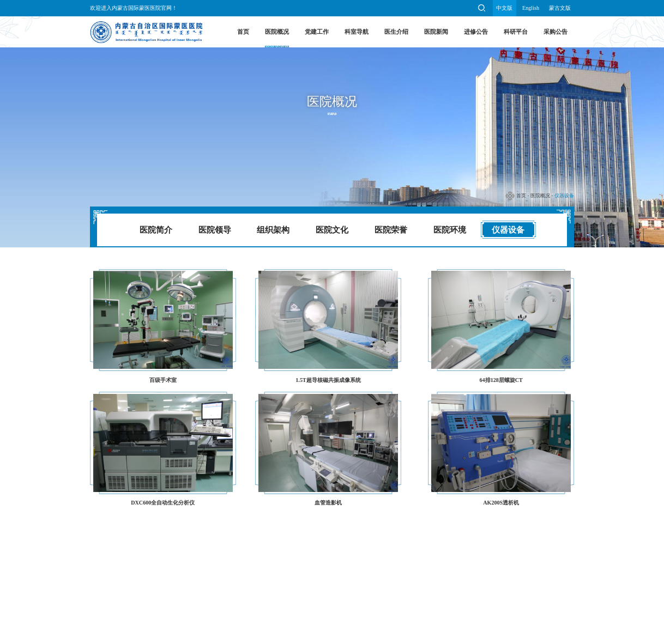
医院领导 (215, 230)
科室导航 (357, 32)
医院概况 (277, 32)
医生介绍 (396, 32)
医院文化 (332, 230)
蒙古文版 (560, 8)
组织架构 (273, 230)
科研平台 (516, 32)
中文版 (504, 8)
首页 (243, 32)
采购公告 (556, 32)
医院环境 (450, 230)
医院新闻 (436, 32)
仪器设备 (564, 196)
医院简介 (156, 230)
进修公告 (476, 32)
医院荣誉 (391, 230)
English (531, 8)
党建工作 (317, 32)
